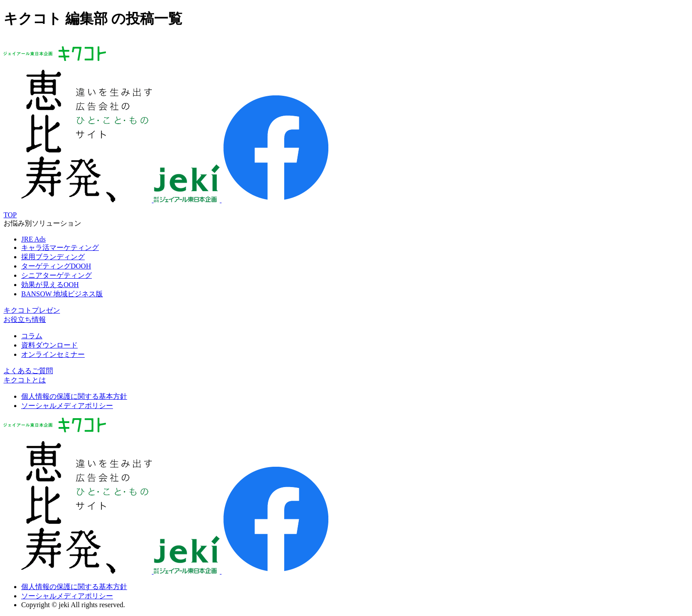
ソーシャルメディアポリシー (67, 406)
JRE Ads (34, 239)
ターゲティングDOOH (56, 266)
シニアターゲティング (56, 275)
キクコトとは (25, 380)
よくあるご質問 (28, 371)
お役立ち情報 (25, 319)
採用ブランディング (53, 257)
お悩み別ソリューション (42, 223)
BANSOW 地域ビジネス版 (62, 294)
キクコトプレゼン (32, 310)
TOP (10, 215)
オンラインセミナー (53, 354)
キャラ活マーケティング (60, 248)
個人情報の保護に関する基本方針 (74, 396)
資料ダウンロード (49, 345)
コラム (32, 336)
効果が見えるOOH (50, 285)
